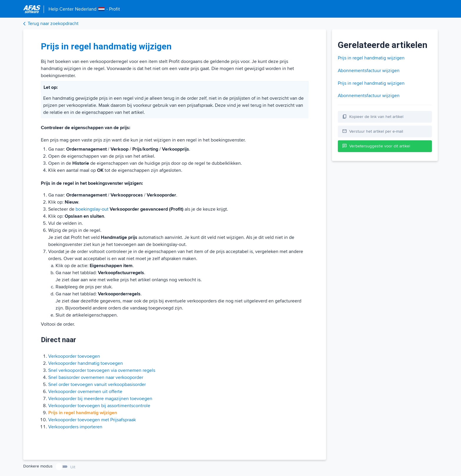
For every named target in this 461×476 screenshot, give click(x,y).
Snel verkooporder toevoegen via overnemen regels (102, 370)
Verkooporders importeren (75, 427)
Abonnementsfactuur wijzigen (369, 71)
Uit (73, 467)
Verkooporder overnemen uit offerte (85, 392)
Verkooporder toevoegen (74, 356)
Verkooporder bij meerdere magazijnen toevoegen (100, 399)
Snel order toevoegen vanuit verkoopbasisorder (97, 385)
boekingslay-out (92, 209)
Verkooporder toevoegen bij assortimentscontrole (99, 406)
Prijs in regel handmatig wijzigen (371, 58)
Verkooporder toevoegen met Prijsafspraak (92, 420)
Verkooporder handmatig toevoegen (86, 363)
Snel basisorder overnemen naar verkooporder (96, 377)
